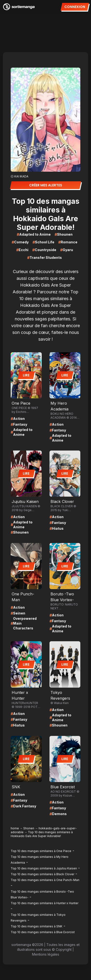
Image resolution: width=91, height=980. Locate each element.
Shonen (29, 828)
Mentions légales (46, 954)
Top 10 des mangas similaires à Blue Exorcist (43, 932)
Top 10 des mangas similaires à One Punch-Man (45, 880)
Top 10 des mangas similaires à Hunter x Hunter (45, 903)
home (15, 828)
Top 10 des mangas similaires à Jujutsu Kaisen (44, 868)
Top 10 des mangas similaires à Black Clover (42, 874)
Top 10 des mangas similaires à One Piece (41, 851)
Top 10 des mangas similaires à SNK (37, 926)
